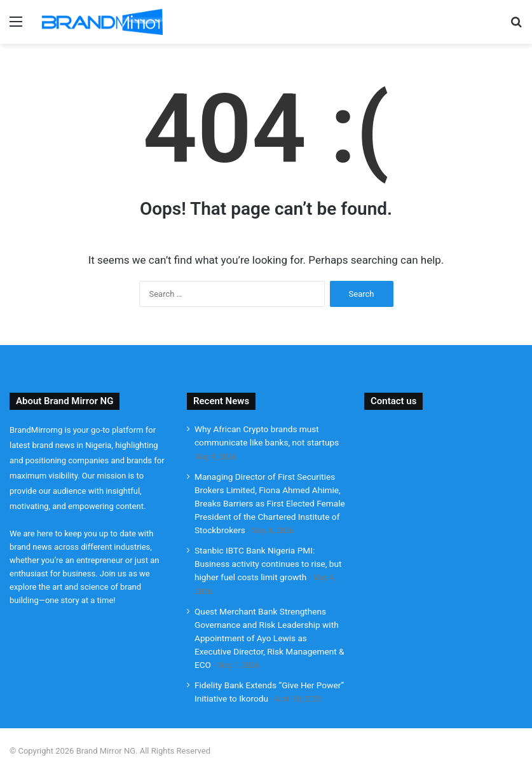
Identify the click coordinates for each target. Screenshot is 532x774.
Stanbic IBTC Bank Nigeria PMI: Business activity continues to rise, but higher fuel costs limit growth (268, 564)
